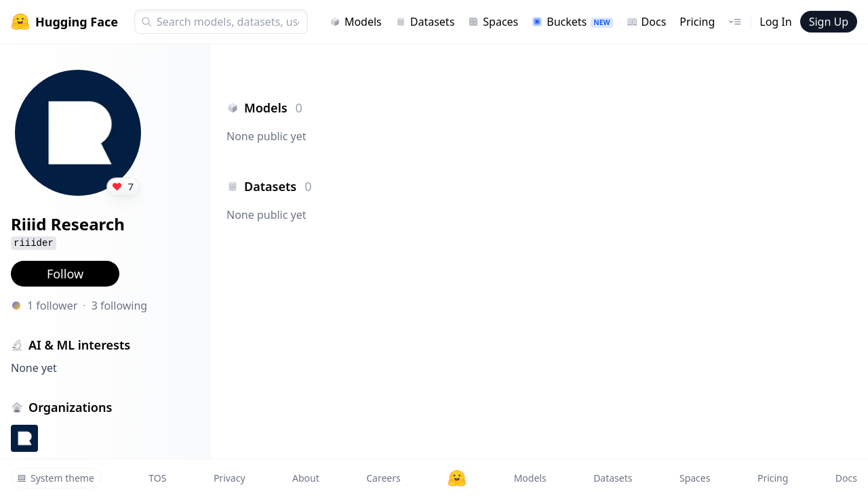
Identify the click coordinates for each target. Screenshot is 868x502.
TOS (157, 478)
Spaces (493, 22)
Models (356, 22)
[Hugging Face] (457, 478)
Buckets (572, 22)
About (306, 478)
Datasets (425, 22)
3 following (120, 306)
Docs (647, 22)
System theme (56, 478)
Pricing (697, 22)
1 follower (52, 306)
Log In (775, 22)
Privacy (230, 478)
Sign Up (829, 22)
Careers (383, 478)
